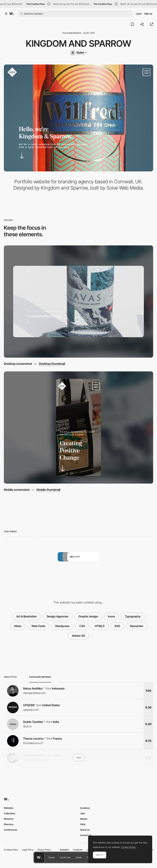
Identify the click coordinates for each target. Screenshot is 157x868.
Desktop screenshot (18, 364)
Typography (133, 616)
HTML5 (100, 626)
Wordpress (62, 626)
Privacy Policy (44, 850)
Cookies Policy (11, 850)
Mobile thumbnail (48, 490)
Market (84, 819)
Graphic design (88, 616)
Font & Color (65, 857)
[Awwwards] (12, 14)
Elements (9, 819)
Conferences (10, 830)
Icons (111, 616)
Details (79, 857)
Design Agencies (58, 616)
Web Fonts (38, 626)
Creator (51, 857)
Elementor (137, 626)
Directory (9, 824)
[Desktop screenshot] (78, 302)
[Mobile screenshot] (78, 427)
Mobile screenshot (17, 490)
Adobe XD (78, 636)
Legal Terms (28, 850)
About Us (85, 830)
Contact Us (86, 835)
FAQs (83, 824)
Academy (85, 808)
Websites (9, 808)
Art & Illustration (27, 616)
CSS (82, 626)
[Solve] (78, 53)
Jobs (83, 813)
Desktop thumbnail (52, 364)
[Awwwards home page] (39, 857)
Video (18, 626)
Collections (10, 813)
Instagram (78, 850)
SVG (117, 626)
